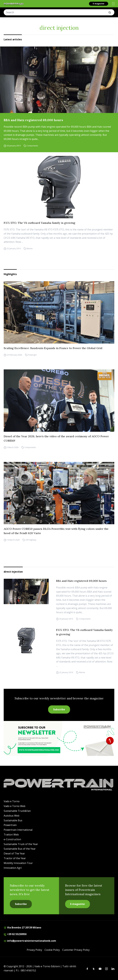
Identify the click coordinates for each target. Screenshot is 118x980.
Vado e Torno (12, 801)
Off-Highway (31, 540)
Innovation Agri (13, 868)
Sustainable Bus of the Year (20, 849)
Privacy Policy (34, 950)
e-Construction (12, 839)
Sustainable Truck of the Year (21, 844)
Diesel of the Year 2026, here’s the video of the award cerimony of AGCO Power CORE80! (56, 438)
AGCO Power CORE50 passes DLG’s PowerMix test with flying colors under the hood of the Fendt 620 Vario (56, 531)
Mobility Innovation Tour (18, 863)
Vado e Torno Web (15, 806)
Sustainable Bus (13, 820)
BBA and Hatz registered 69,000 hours (33, 120)
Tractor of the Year (15, 858)
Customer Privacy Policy (76, 950)
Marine (30, 249)
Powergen (32, 355)
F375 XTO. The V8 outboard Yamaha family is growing (39, 223)
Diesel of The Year (14, 853)
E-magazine (99, 4)
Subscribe (59, 709)
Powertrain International (18, 830)
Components (32, 146)
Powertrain (10, 825)
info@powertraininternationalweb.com (30, 941)
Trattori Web (11, 835)
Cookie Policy (52, 950)
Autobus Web (12, 816)
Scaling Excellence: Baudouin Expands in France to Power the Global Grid (53, 348)
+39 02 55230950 (15, 934)
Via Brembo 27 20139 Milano (22, 928)
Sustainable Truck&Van (17, 811)
